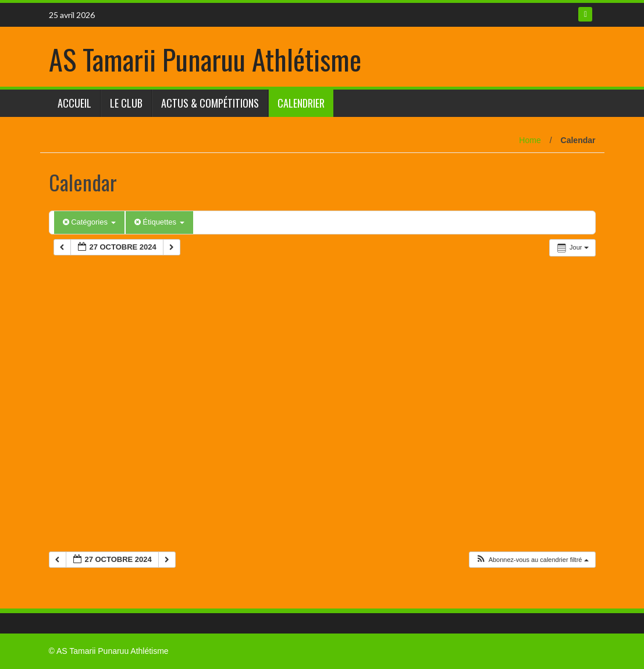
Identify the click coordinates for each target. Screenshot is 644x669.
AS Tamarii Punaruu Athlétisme (205, 59)
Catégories (89, 222)
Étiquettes (159, 222)
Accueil (74, 103)
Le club (126, 103)
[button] (532, 560)
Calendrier (301, 103)
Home (530, 140)
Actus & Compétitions (210, 103)
